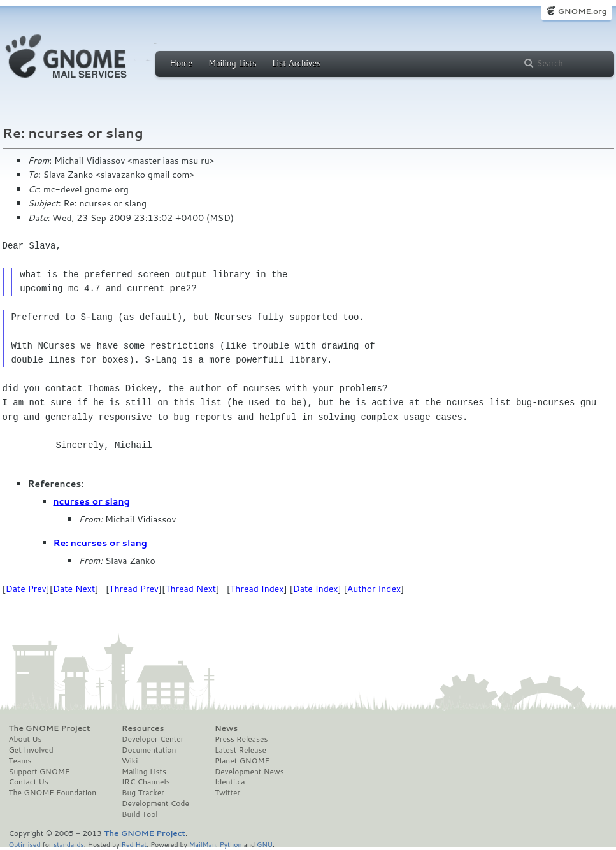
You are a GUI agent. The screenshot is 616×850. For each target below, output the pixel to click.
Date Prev (26, 589)
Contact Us (29, 782)
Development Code (155, 803)
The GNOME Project (50, 728)
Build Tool (140, 814)
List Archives (296, 63)
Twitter (227, 793)
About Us (25, 739)
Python (231, 844)
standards (69, 844)
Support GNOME (39, 772)
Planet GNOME (242, 761)
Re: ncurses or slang (100, 543)
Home (182, 63)
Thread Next (190, 589)
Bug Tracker (143, 793)
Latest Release (240, 750)
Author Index (374, 589)
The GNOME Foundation (53, 793)
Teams (20, 761)
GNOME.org (582, 11)
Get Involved (31, 750)
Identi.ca (230, 782)
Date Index (316, 589)
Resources (143, 728)
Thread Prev (134, 589)
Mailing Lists (233, 63)
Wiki (130, 761)
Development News (249, 772)
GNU (265, 844)
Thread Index (257, 589)
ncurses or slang (92, 501)
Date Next (74, 589)
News (226, 728)
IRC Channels (146, 782)
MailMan (203, 844)
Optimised (25, 844)
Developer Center (153, 739)
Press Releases (241, 739)
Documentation (149, 750)
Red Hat (134, 844)
